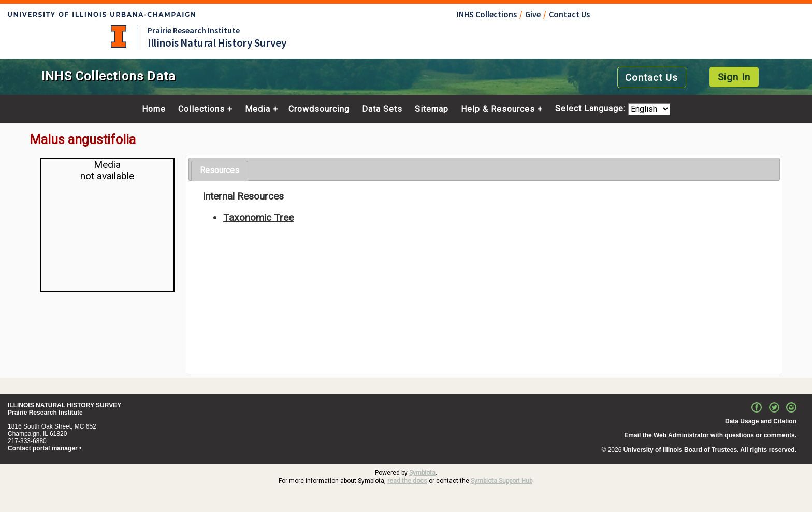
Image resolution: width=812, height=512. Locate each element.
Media (258, 109)
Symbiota (422, 473)
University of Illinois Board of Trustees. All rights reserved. (710, 450)
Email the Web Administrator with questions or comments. (710, 435)
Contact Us (569, 14)
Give (533, 14)
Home (154, 109)
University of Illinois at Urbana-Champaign (119, 37)
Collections (201, 109)
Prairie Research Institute (194, 30)
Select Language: (592, 109)
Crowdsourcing (319, 109)
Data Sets (382, 109)
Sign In (734, 77)
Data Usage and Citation (761, 421)
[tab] (220, 171)
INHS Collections (487, 14)
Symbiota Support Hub (502, 481)
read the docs (407, 481)
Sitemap (432, 109)
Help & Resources (498, 109)
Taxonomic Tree (258, 217)
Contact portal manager (43, 448)
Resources (220, 170)
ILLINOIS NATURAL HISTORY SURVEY (64, 405)
